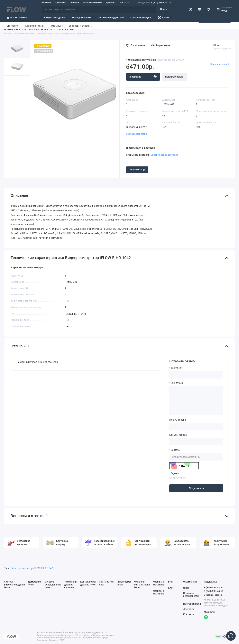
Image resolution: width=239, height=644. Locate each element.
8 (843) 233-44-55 (214, 591)
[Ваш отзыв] (196, 401)
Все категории (17, 18)
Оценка (175, 474)
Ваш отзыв (177, 383)
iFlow (216, 45)
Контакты (124, 3)
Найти (164, 9)
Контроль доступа (141, 18)
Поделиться (137, 170)
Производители (192, 604)
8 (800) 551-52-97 (155, 3)
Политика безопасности (191, 595)
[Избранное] (208, 9)
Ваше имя (176, 368)
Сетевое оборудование (111, 18)
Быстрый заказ (174, 77)
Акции (163, 18)
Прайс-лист (61, 3)
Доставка (111, 3)
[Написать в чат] (231, 636)
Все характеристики (137, 134)
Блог (171, 588)
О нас (186, 588)
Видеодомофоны (81, 18)
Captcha (175, 450)
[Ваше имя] (196, 375)
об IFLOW (46, 3)
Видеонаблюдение (54, 18)
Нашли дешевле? (220, 64)
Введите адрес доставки (164, 155)
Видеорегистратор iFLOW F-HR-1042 (32, 568)
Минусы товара (178, 435)
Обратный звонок (213, 595)
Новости (75, 3)
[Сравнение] (199, 9)
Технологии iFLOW (92, 3)
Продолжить (196, 488)
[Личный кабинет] (190, 9)
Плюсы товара (178, 420)
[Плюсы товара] (196, 427)
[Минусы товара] (196, 442)
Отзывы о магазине (159, 592)
